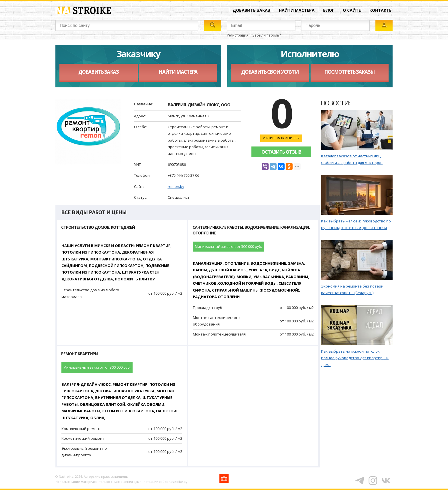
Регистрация (238, 35)
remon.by (176, 186)
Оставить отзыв (281, 152)
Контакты (381, 10)
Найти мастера (297, 10)
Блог (329, 10)
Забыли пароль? (266, 35)
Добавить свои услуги (270, 72)
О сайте (352, 10)
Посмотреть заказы (349, 72)
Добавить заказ (251, 10)
